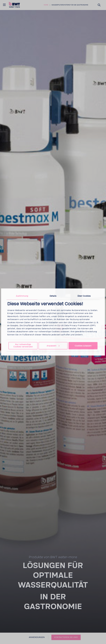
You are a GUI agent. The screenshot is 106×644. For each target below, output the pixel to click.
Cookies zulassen (83, 346)
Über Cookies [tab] (84, 296)
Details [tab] (53, 296)
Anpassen (53, 346)
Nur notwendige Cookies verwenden (23, 346)
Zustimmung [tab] (22, 296)
